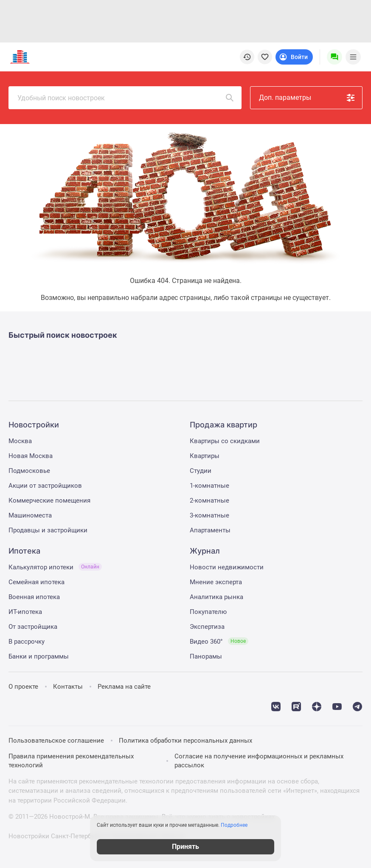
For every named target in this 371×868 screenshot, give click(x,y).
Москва (20, 441)
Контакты (68, 687)
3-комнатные (209, 515)
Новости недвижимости (227, 567)
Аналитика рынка (216, 597)
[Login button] (294, 57)
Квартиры (205, 456)
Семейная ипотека (37, 582)
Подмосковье (29, 471)
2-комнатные (209, 500)
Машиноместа (30, 515)
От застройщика (33, 627)
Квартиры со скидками (225, 441)
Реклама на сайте (124, 687)
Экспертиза (207, 627)
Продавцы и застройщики (48, 530)
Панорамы (206, 656)
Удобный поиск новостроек (126, 98)
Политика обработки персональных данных (185, 741)
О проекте (23, 687)
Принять (185, 847)
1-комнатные (209, 486)
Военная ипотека (34, 597)
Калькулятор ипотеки (55, 567)
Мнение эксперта (216, 582)
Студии (201, 471)
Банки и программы (39, 656)
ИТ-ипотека (25, 612)
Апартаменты (210, 530)
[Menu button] (334, 57)
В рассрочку (27, 642)
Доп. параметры (307, 98)
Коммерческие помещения (49, 500)
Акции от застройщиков (45, 486)
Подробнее (234, 825)
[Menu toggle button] (353, 57)
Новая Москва (31, 456)
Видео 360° (219, 642)
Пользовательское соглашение (56, 741)
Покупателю (208, 612)
